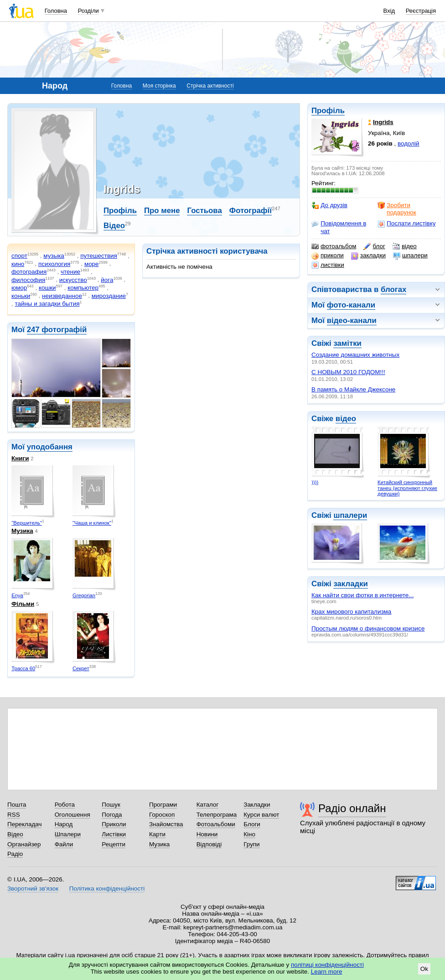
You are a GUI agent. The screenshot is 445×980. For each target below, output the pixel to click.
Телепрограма (217, 815)
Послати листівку (406, 224)
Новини (207, 834)
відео (405, 246)
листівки (328, 265)
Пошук (111, 805)
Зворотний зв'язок (33, 889)
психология (54, 264)
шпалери (410, 255)
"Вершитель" (27, 523)
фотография (29, 272)
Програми (163, 805)
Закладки (257, 805)
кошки (47, 288)
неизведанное (62, 296)
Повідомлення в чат (339, 227)
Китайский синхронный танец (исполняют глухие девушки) (407, 488)
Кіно (249, 834)
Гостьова (204, 211)
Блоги (252, 824)
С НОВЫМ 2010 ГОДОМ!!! (348, 372)
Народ (64, 824)
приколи (328, 255)
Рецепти (114, 844)
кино (18, 264)
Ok (424, 969)
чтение (70, 272)
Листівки (114, 834)
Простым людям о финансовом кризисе (368, 628)
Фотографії (251, 211)
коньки (21, 296)
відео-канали (352, 321)
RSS (14, 815)
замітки (347, 343)
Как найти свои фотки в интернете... (363, 595)
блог (374, 246)
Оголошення (72, 815)
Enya (17, 595)
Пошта (17, 805)
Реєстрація (421, 11)
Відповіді (209, 844)
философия (28, 280)
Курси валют (261, 815)
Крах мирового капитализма (351, 612)
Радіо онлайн (352, 808)
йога (107, 280)
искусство (73, 280)
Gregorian (84, 595)
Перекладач (24, 824)
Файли (64, 844)
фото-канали (351, 305)
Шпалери (68, 834)
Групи (251, 844)
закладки (368, 255)
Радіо (15, 854)
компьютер (83, 288)
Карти (157, 834)
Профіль (328, 111)
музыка (54, 256)
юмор (19, 288)
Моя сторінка (159, 86)
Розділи (88, 11)
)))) (315, 482)
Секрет (81, 668)
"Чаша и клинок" (92, 523)
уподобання (50, 447)
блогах (393, 289)
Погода (112, 815)
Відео (114, 226)
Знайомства (166, 824)
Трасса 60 (23, 668)
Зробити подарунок (397, 209)
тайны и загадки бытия (47, 304)
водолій (409, 143)
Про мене (162, 211)
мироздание (109, 296)
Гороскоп (162, 815)
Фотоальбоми (216, 824)
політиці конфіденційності (327, 965)
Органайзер (24, 844)
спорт (19, 256)
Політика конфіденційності (107, 889)
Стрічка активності (210, 86)
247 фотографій (57, 330)
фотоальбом (334, 246)
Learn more (327, 972)
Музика (22, 531)
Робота (65, 805)
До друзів (329, 205)
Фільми (23, 604)
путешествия (99, 256)
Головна (56, 11)
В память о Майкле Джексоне (353, 389)
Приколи (114, 824)
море (92, 264)
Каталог (208, 805)
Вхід (389, 11)
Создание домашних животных (355, 355)
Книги (20, 458)
